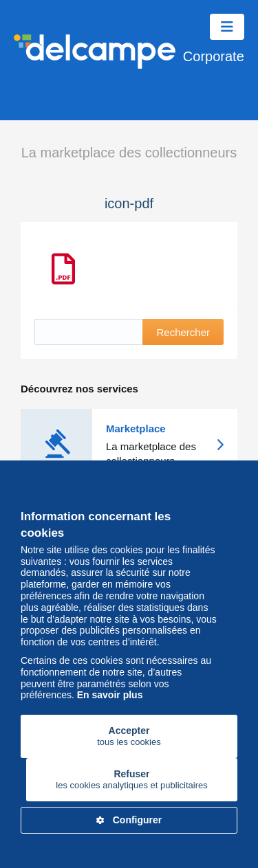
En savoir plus (110, 695)
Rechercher (183, 332)
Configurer (129, 820)
